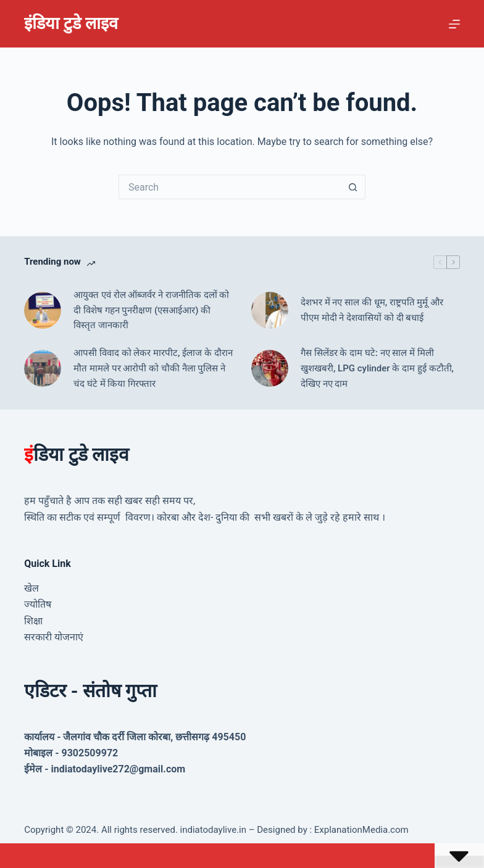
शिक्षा (33, 621)
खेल (31, 588)
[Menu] (454, 24)
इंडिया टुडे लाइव (71, 23)
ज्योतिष (38, 604)
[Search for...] (230, 187)
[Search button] (353, 187)
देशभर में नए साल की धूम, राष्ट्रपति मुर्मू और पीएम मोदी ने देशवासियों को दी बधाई (372, 310)
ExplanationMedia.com (360, 830)
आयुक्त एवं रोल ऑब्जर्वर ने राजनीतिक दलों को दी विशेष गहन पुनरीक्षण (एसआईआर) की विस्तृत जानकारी (151, 310)
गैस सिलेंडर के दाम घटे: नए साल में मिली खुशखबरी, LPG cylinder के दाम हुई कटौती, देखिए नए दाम (377, 368)
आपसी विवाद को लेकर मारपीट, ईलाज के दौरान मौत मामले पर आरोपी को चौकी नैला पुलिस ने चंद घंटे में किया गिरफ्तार (153, 368)
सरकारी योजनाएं (54, 637)
